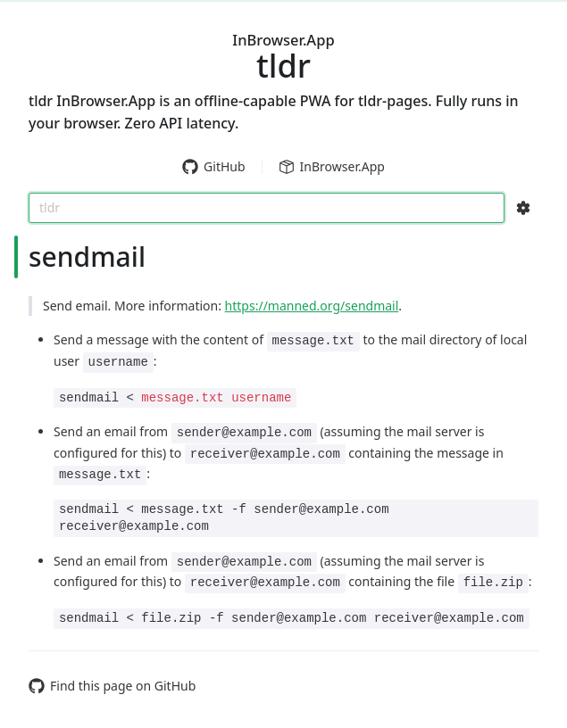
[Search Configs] (523, 208)
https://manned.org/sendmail (312, 306)
